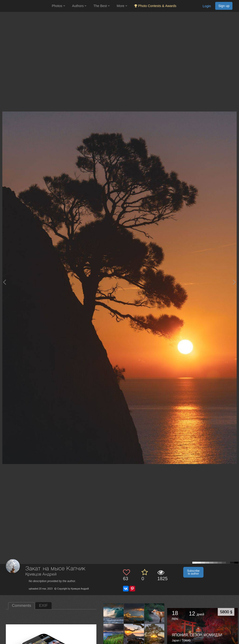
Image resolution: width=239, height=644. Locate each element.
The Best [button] (102, 6)
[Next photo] (234, 282)
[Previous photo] (4, 282)
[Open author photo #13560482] (155, 613)
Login (207, 6)
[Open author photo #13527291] (114, 634)
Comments (21, 606)
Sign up (224, 6)
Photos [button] (58, 6)
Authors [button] (79, 6)
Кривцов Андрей (41, 574)
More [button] (122, 6)
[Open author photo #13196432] (155, 634)
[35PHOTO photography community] (25, 6)
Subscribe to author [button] (193, 572)
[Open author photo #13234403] (134, 634)
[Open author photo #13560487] (134, 613)
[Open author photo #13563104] (114, 613)
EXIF (43, 606)
